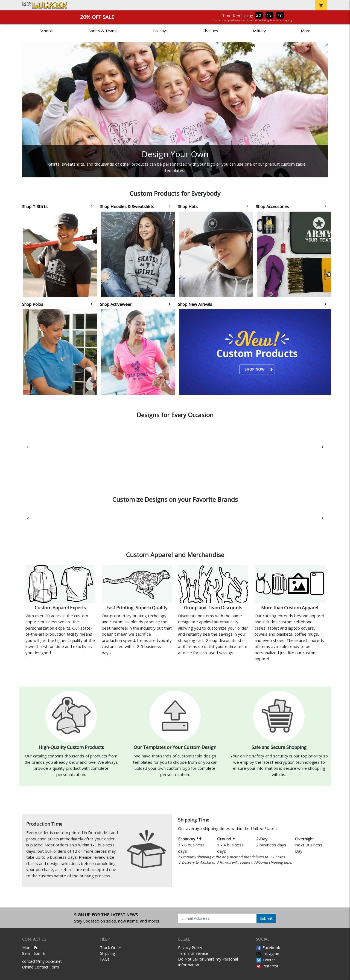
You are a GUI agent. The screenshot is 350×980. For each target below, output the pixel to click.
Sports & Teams (103, 31)
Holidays (160, 31)
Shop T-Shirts (35, 206)
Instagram (268, 954)
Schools (47, 31)
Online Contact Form (41, 967)
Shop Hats (188, 206)
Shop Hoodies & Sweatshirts (127, 206)
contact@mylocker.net (42, 961)
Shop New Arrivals (195, 304)
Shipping (107, 953)
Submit (266, 918)
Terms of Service (193, 953)
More (306, 31)
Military (259, 31)
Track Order (111, 948)
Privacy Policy (190, 948)
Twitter (266, 960)
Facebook (268, 948)
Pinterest (267, 966)
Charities (210, 31)
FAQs (105, 959)
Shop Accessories (272, 206)
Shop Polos (33, 304)
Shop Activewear (116, 304)
